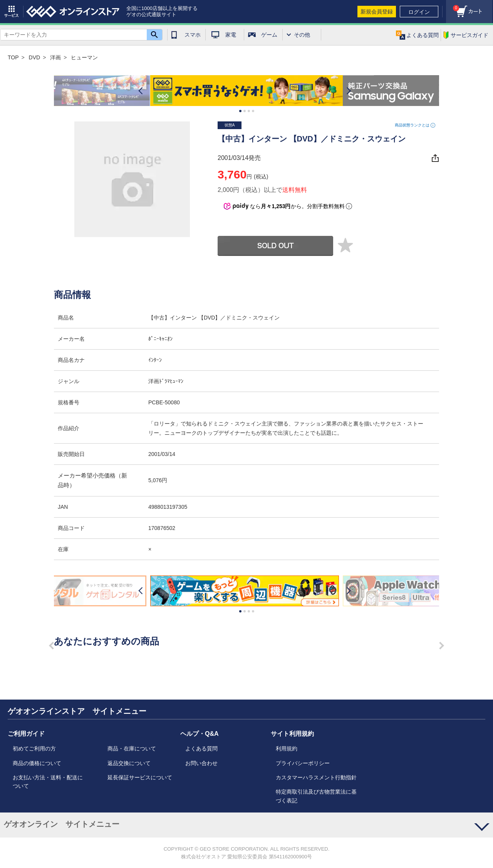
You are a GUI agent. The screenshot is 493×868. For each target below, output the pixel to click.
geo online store (73, 12)
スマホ (193, 35)
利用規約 (287, 749)
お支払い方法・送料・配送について (48, 782)
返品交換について (129, 763)
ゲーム (269, 35)
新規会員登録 (377, 12)
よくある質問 (201, 749)
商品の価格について (37, 763)
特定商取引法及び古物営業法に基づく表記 (316, 796)
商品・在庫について (132, 749)
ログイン (419, 12)
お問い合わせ (201, 763)
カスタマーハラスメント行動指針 (316, 777)
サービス (12, 12)
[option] (246, 91)
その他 (302, 35)
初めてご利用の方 (34, 749)
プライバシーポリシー (303, 763)
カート (453, 6)
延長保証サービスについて (140, 777)
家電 (231, 35)
